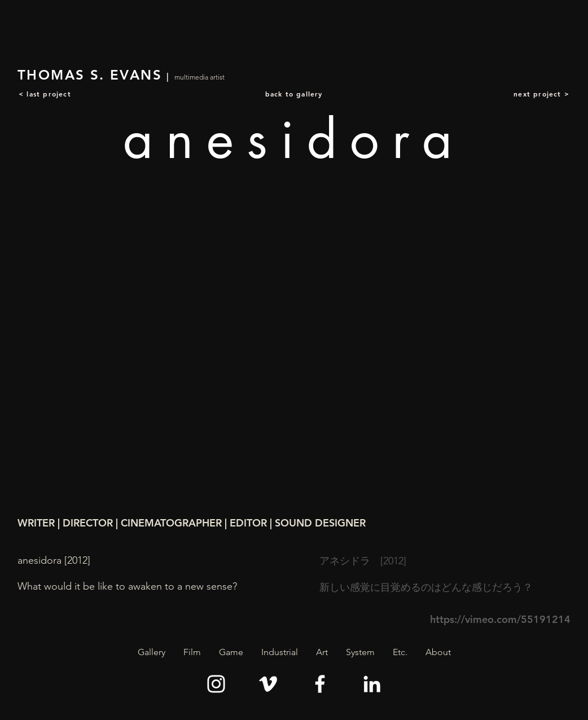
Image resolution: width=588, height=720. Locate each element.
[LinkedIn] (372, 684)
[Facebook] (320, 684)
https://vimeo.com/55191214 (500, 619)
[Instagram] (216, 684)
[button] (192, 652)
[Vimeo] (268, 684)
